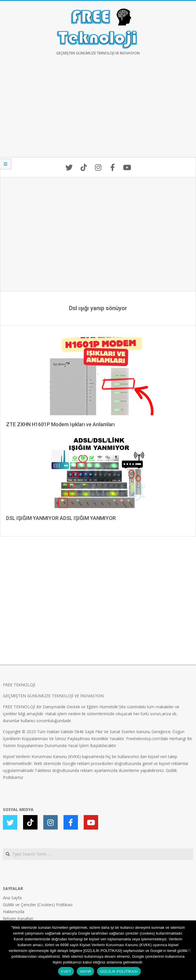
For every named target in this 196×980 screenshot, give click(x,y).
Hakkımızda (14, 912)
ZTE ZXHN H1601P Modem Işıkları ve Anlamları (60, 424)
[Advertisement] (98, 111)
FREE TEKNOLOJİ (19, 685)
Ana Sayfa (12, 898)
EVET (66, 971)
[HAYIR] (189, 950)
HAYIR (85, 971)
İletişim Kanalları (18, 919)
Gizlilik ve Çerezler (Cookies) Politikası (38, 905)
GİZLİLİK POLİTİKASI (119, 971)
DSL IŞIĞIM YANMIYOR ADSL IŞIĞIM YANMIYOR (61, 518)
